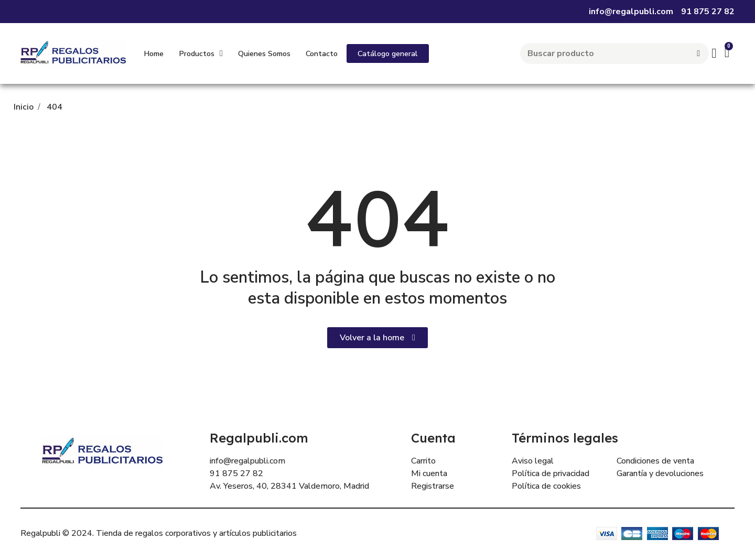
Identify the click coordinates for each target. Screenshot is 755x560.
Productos (201, 53)
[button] (388, 53)
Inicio (24, 107)
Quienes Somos (264, 53)
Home (154, 53)
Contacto (322, 53)
